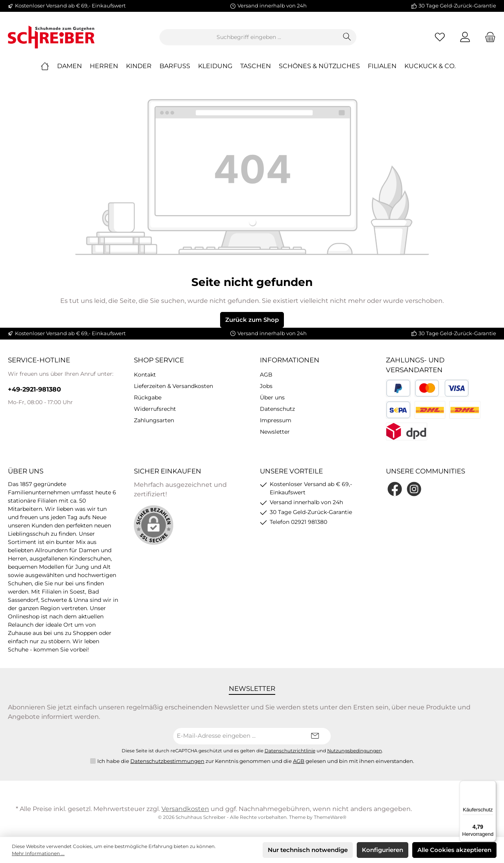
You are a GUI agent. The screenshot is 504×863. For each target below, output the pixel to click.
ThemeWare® (330, 817)
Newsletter (275, 432)
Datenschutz (277, 409)
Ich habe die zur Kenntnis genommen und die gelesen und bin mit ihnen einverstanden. (256, 761)
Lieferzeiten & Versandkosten (173, 386)
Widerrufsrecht (155, 409)
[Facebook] (395, 489)
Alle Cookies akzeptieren (454, 850)
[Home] (49, 66)
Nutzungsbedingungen (355, 751)
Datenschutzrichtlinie (290, 751)
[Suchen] (347, 37)
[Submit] (315, 736)
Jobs (266, 386)
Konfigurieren (383, 850)
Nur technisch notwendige (308, 850)
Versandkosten (185, 809)
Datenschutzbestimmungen (167, 761)
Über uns (272, 397)
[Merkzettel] (440, 37)
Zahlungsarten (154, 420)
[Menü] (491, 785)
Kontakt (145, 375)
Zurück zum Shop (252, 320)
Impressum (276, 420)
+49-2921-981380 (34, 389)
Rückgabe (148, 397)
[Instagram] (414, 489)
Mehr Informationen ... (38, 853)
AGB (266, 375)
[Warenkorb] (488, 37)
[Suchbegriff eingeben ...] (249, 37)
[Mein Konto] (465, 37)
